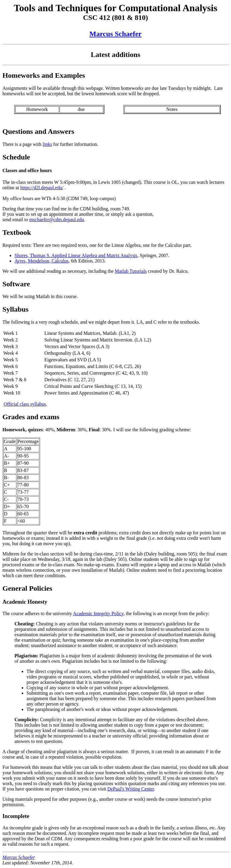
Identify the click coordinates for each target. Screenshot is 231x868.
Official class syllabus (25, 404)
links (47, 144)
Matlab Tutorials (131, 271)
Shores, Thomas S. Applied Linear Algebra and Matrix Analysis (76, 255)
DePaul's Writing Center (131, 789)
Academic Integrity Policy (98, 613)
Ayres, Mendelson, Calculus (42, 261)
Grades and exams (31, 417)
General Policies (27, 588)
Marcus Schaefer (115, 34)
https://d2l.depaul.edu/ (42, 188)
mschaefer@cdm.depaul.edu (57, 220)
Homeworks (21, 75)
